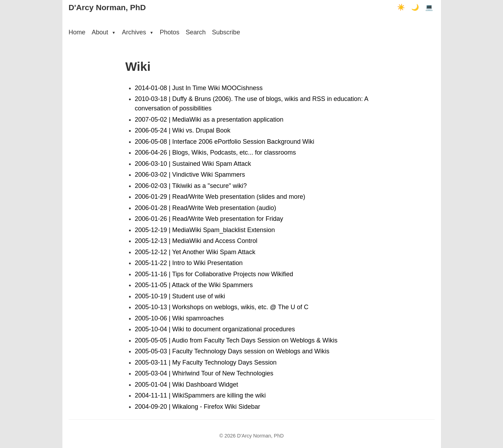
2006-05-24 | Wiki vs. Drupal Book (183, 130)
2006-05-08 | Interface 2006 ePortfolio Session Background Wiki (225, 142)
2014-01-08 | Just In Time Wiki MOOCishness (199, 88)
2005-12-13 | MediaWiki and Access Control (196, 241)
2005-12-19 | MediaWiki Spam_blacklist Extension (205, 230)
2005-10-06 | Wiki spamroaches (179, 318)
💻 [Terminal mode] (429, 7)
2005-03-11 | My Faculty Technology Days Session (206, 362)
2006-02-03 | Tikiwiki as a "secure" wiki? (191, 186)
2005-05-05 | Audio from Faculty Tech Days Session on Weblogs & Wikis (236, 340)
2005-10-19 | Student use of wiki (180, 296)
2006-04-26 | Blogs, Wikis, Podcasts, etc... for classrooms (216, 152)
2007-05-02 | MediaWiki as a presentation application (209, 120)
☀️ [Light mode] (401, 7)
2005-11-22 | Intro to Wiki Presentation (189, 263)
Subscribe (226, 32)
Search (196, 32)
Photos (170, 32)
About (104, 32)
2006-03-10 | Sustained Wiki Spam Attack (193, 164)
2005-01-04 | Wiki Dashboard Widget (187, 385)
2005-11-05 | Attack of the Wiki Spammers (194, 285)
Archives (138, 32)
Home (77, 32)
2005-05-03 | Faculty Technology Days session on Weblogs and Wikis (232, 351)
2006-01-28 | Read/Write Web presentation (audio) (206, 208)
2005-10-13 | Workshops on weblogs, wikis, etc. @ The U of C (222, 307)
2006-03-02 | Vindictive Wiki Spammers (190, 175)
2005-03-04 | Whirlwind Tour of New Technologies (204, 373)
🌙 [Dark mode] (415, 7)
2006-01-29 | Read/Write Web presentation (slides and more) (220, 197)
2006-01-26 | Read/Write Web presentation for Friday (209, 219)
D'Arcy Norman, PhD (107, 8)
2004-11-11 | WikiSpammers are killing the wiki (200, 395)
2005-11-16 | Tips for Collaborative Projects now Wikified (214, 274)
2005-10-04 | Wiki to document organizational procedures (215, 329)
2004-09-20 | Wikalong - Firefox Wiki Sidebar (198, 407)
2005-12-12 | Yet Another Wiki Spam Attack (195, 252)
